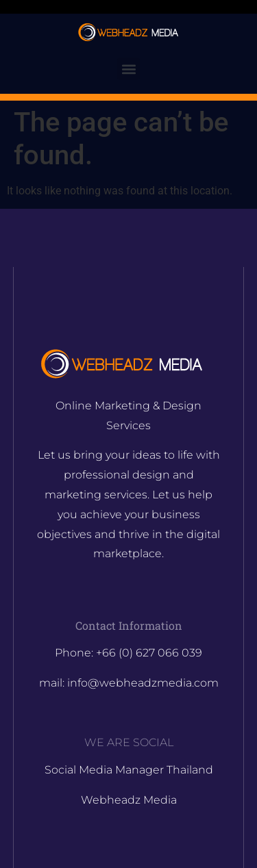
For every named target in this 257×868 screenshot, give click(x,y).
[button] (128, 69)
